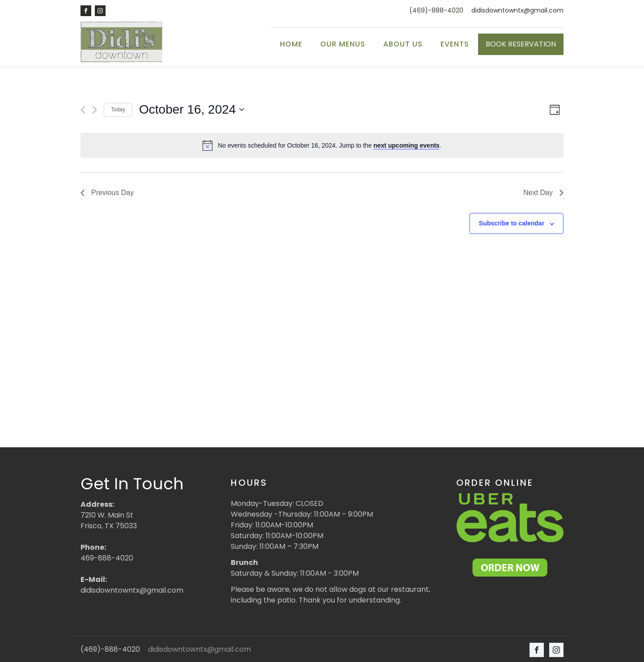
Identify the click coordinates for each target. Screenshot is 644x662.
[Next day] (95, 109)
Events (455, 44)
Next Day (543, 192)
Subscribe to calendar (512, 223)
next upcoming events (407, 144)
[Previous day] (83, 109)
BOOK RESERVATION (521, 44)
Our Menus (343, 44)
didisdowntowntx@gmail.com (517, 11)
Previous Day (107, 192)
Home (291, 44)
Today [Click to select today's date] (118, 109)
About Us (403, 44)
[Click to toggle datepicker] (192, 109)
